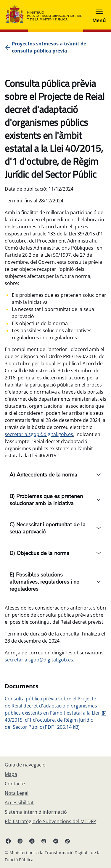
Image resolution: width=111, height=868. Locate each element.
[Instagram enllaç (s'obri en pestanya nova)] (20, 841)
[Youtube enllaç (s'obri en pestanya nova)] (44, 841)
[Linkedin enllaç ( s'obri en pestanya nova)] (56, 841)
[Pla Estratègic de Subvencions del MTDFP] (50, 821)
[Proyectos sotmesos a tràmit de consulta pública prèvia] (59, 47)
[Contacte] (15, 784)
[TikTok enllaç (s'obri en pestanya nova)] (67, 841)
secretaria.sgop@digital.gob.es (39, 434)
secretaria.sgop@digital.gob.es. (40, 660)
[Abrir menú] (99, 15)
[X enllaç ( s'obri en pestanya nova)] (32, 841)
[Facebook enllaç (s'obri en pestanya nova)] (8, 841)
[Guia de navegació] (25, 765)
